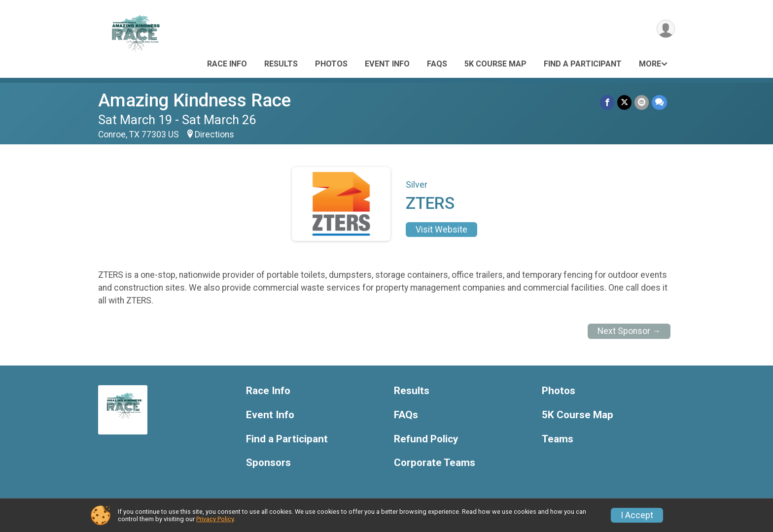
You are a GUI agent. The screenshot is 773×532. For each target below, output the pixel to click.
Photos (331, 64)
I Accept (637, 515)
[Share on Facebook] (607, 102)
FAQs (437, 64)
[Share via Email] (642, 102)
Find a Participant (583, 64)
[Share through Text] (659, 102)
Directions (214, 134)
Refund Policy (426, 439)
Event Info (387, 64)
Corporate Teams (435, 463)
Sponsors (268, 463)
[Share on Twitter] (624, 102)
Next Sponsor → (629, 331)
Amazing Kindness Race (194, 100)
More (650, 64)
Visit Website (441, 230)
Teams (558, 439)
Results (281, 64)
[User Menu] (666, 29)
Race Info (227, 64)
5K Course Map (495, 64)
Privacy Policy (215, 519)
